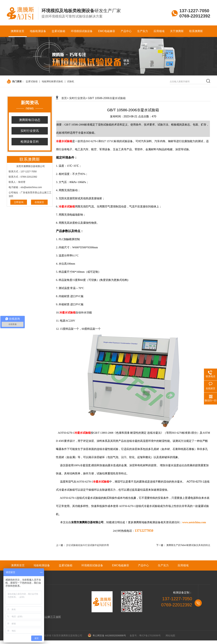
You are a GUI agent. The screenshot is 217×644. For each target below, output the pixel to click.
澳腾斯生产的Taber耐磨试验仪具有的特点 (188, 545)
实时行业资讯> (78, 98)
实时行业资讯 (30, 131)
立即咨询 (19, 202)
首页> (65, 98)
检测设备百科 (30, 142)
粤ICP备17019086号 (150, 636)
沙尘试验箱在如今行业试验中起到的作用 (87, 545)
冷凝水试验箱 (64, 141)
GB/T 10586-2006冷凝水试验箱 (107, 98)
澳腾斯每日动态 (30, 120)
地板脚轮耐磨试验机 (52, 81)
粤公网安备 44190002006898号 (108, 636)
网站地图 (170, 636)
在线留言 (39, 202)
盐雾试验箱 (32, 81)
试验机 (71, 81)
